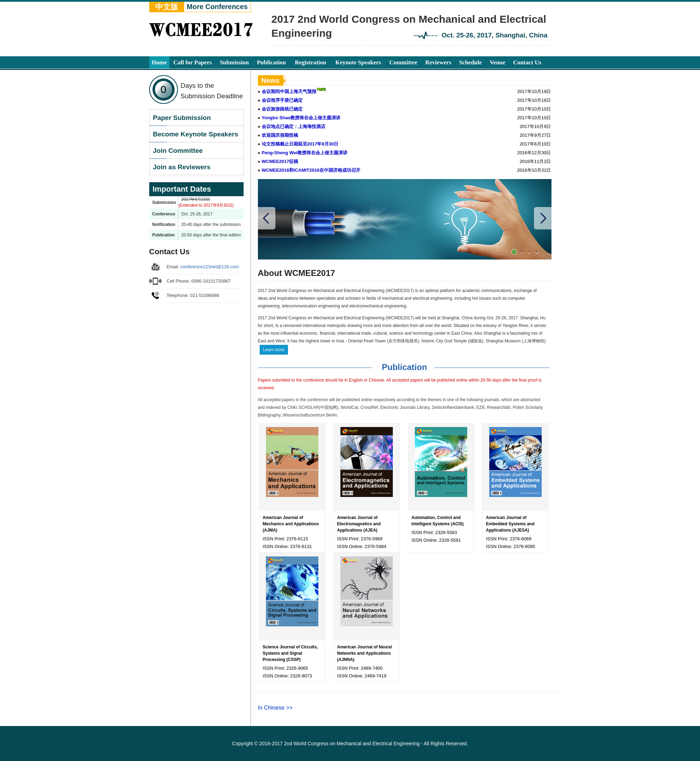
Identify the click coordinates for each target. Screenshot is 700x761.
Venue (497, 62)
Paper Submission (182, 118)
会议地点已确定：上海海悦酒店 (294, 126)
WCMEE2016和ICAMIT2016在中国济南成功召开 (311, 170)
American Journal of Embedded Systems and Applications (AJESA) (510, 524)
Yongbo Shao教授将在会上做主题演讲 (301, 118)
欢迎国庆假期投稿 (280, 135)
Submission (234, 62)
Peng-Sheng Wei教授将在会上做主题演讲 (305, 153)
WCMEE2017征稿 (280, 161)
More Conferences (217, 7)
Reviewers (438, 62)
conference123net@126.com (210, 267)
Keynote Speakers (358, 62)
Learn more (274, 350)
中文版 (167, 7)
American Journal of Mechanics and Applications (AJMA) (291, 524)
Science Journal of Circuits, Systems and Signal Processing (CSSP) (290, 653)
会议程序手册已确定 (282, 100)
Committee (403, 62)
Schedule (470, 62)
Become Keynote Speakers (196, 134)
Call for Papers (193, 62)
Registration (311, 62)
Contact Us (527, 62)
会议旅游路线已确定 (282, 109)
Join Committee (178, 151)
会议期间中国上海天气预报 (289, 91)
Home (159, 62)
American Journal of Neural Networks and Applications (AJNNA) (365, 653)
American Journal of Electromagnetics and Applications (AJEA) (359, 524)
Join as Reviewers (182, 167)
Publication (271, 62)
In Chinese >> (275, 708)
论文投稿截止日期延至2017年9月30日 (300, 144)
